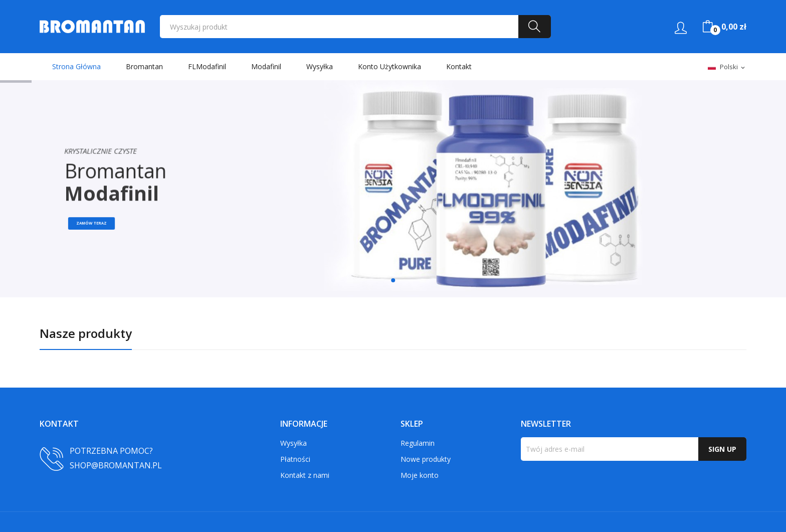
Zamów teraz (99, 225)
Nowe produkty (426, 459)
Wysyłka (293, 443)
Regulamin (418, 443)
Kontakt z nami (305, 475)
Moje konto (420, 475)
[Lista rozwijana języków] (727, 67)
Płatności (295, 459)
